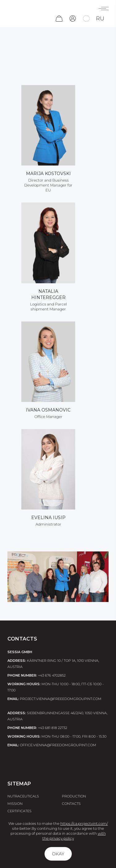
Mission (15, 804)
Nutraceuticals (23, 796)
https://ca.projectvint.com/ (84, 823)
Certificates (19, 811)
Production (74, 796)
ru (100, 18)
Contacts (71, 804)
